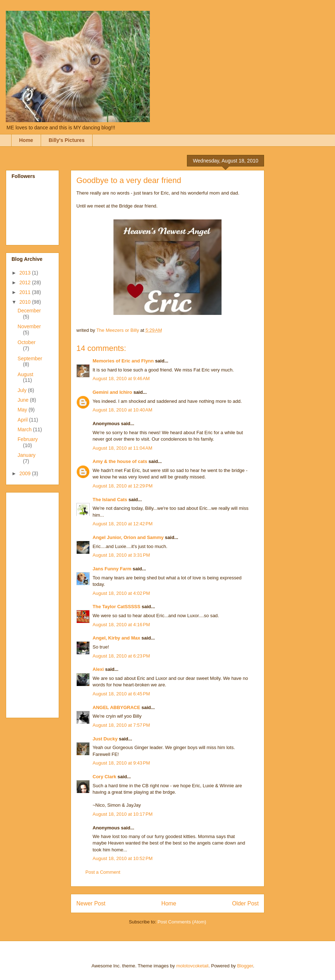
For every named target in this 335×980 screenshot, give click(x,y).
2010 (26, 302)
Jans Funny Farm (112, 569)
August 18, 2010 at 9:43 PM (121, 763)
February (28, 439)
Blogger (245, 966)
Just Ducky (105, 739)
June (24, 400)
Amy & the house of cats (120, 461)
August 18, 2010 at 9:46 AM (121, 378)
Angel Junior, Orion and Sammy (128, 537)
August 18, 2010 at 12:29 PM (123, 486)
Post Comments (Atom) (182, 922)
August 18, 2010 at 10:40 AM (122, 410)
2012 (26, 282)
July (23, 390)
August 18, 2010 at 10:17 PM (123, 814)
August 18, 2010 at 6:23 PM (121, 656)
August (26, 374)
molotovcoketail (192, 966)
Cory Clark (104, 777)
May (23, 410)
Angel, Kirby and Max (116, 638)
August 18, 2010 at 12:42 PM (123, 524)
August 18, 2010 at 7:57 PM (121, 725)
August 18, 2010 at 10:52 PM (123, 858)
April (23, 420)
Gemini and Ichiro (112, 392)
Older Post (245, 903)
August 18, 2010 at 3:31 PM (121, 555)
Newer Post (91, 903)
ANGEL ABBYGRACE (116, 707)
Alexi (98, 669)
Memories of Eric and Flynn (123, 361)
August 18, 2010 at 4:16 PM (121, 625)
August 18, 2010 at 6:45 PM (121, 694)
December (29, 311)
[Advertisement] (40, 603)
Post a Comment (103, 872)
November (29, 326)
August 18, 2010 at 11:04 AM (122, 448)
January (27, 455)
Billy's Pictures (67, 140)
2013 (26, 273)
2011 (26, 292)
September (30, 358)
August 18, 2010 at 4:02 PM (121, 593)
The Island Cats (110, 500)
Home (26, 140)
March (25, 429)
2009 (26, 473)
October (27, 342)
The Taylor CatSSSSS (117, 607)
